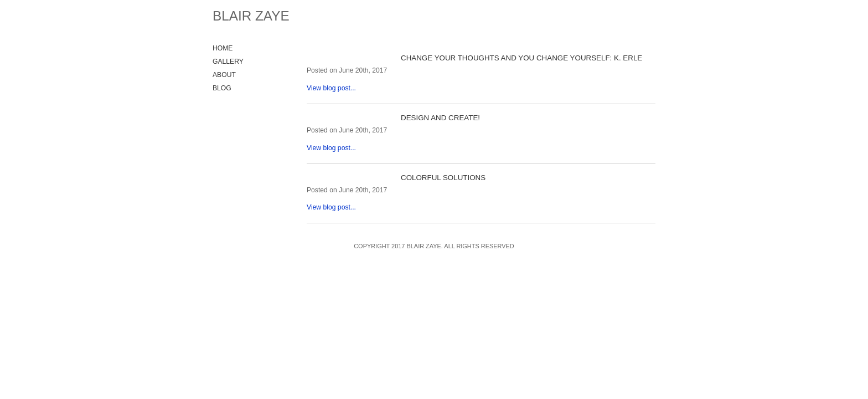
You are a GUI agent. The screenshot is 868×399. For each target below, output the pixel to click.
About (224, 75)
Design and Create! (440, 118)
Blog (222, 88)
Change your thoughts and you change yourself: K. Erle (521, 58)
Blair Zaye (251, 16)
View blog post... (331, 88)
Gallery (228, 62)
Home (223, 48)
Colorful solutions (443, 178)
